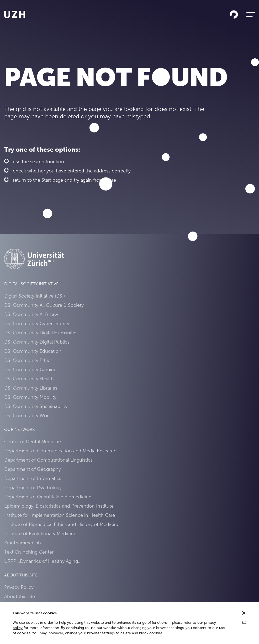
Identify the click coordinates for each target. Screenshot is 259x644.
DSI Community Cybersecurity (37, 323)
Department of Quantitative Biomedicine (48, 497)
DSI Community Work (28, 415)
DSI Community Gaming (30, 369)
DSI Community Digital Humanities (41, 333)
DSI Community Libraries (31, 388)
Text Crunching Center (29, 552)
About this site (20, 596)
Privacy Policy (19, 587)
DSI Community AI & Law (31, 314)
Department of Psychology (33, 487)
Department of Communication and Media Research (60, 451)
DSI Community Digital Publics (37, 342)
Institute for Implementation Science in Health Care (60, 515)
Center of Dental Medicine (33, 441)
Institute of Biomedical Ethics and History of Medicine (62, 524)
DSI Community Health (29, 379)
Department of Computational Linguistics (48, 460)
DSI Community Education (33, 351)
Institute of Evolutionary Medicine (40, 533)
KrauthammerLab (23, 543)
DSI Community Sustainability (36, 406)
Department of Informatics (33, 478)
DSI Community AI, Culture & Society (44, 305)
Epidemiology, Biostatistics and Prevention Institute (59, 506)
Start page (52, 180)
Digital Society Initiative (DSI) (35, 296)
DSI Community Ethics (28, 360)
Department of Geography (33, 469)
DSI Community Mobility (30, 397)
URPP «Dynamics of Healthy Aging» (42, 561)
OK (244, 622)
